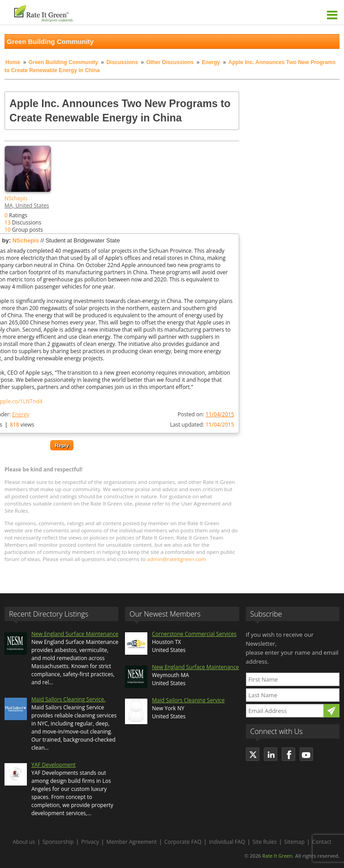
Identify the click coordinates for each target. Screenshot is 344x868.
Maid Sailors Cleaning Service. (68, 699)
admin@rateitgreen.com (176, 559)
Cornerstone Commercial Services (194, 634)
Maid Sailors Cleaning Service (188, 700)
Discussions (122, 62)
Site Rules (265, 842)
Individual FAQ (227, 842)
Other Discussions (170, 62)
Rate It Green (277, 856)
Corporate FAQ (183, 842)
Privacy (90, 842)
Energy (211, 62)
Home (13, 62)
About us (24, 842)
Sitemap (294, 842)
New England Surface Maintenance (75, 634)
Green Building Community (63, 62)
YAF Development (54, 765)
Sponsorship (58, 842)
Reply (62, 445)
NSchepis (16, 198)
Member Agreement (131, 842)
